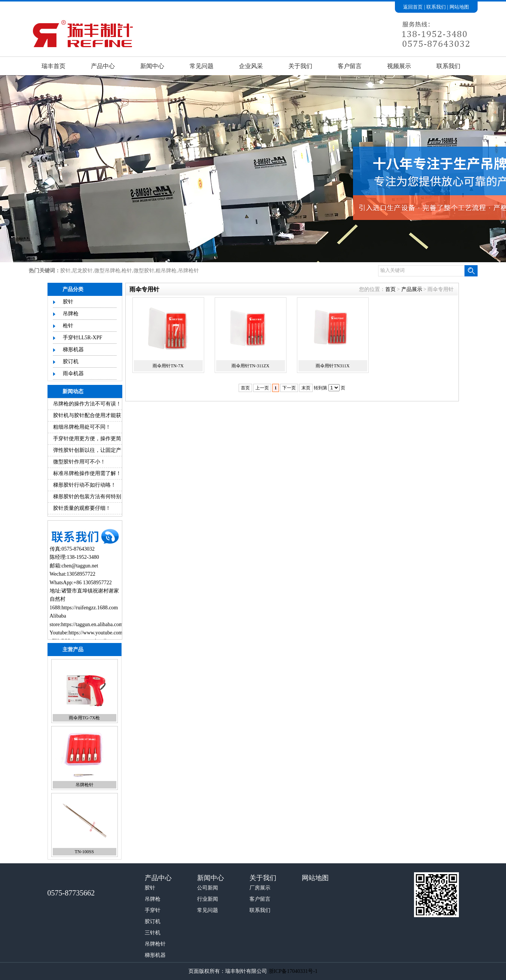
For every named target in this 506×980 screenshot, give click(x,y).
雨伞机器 (73, 373)
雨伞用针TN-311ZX (251, 366)
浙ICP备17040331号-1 (293, 971)
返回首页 (413, 7)
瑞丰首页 (53, 66)
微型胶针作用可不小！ (79, 462)
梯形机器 (73, 350)
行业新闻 (208, 899)
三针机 (153, 933)
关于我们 (300, 66)
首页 (390, 289)
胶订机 (71, 362)
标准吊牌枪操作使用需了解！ (87, 473)
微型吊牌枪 (107, 271)
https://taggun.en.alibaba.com (92, 624)
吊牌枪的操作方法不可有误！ (87, 404)
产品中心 (103, 66)
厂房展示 (260, 888)
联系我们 (436, 7)
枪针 (127, 271)
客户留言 (350, 66)
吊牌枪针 (188, 271)
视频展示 (399, 66)
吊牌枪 (71, 314)
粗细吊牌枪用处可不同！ (82, 427)
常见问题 (202, 66)
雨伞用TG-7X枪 (84, 718)
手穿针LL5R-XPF (83, 338)
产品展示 (412, 289)
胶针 (65, 271)
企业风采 (251, 66)
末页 (306, 388)
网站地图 (459, 7)
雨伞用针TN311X (332, 366)
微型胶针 (144, 271)
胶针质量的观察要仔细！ (82, 508)
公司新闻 (208, 888)
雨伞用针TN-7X (168, 366)
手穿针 (153, 910)
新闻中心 (152, 66)
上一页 (262, 388)
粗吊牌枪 (166, 271)
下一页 (289, 388)
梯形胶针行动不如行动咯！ (85, 485)
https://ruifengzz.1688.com (90, 608)
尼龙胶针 (82, 271)
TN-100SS (84, 852)
